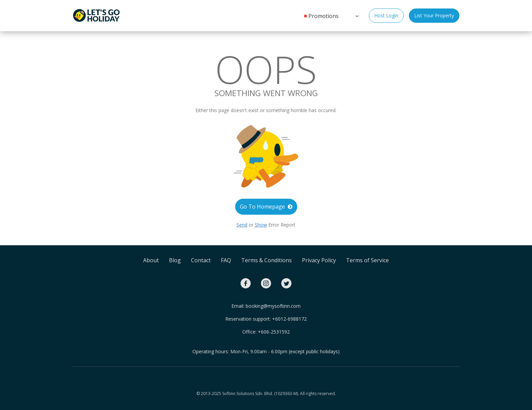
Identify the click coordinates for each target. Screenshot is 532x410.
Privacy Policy (319, 260)
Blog (175, 260)
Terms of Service (367, 260)
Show (261, 225)
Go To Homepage (266, 207)
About (151, 260)
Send (242, 225)
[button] (356, 15)
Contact (201, 260)
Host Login (386, 15)
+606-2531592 (274, 332)
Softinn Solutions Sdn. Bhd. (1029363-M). (261, 394)
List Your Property (434, 15)
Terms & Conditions (267, 260)
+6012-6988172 (289, 319)
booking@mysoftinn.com (273, 306)
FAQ (226, 260)
